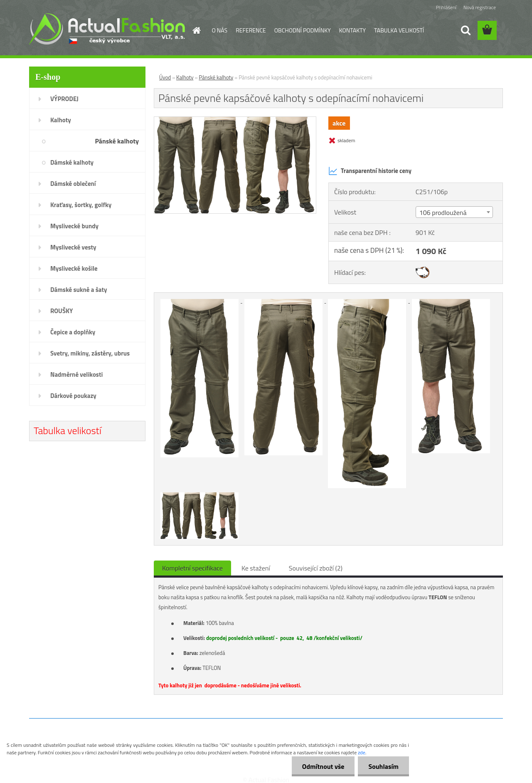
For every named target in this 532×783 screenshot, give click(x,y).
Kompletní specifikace (192, 568)
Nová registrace (480, 7)
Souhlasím (383, 766)
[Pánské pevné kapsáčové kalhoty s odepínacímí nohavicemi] (235, 120)
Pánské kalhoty (216, 77)
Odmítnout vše (323, 766)
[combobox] (454, 212)
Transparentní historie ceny (370, 171)
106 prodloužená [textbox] (443, 212)
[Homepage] (196, 30)
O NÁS (220, 30)
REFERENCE (251, 30)
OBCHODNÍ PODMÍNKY (303, 30)
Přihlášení (446, 7)
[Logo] (107, 29)
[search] (465, 30)
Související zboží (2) (316, 568)
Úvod (165, 77)
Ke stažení (256, 568)
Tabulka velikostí (68, 430)
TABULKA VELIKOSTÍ (399, 30)
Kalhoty (185, 77)
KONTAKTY (352, 30)
